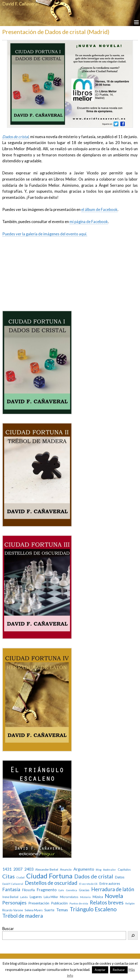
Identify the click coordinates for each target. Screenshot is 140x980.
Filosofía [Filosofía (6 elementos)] (28, 890)
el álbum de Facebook (99, 210)
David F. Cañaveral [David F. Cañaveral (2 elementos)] (13, 884)
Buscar (8, 929)
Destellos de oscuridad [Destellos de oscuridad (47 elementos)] (51, 883)
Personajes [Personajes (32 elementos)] (14, 903)
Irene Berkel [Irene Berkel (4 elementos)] (10, 897)
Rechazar (119, 970)
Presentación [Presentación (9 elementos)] (39, 903)
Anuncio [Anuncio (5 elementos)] (66, 870)
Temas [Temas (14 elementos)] (62, 910)
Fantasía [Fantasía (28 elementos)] (11, 889)
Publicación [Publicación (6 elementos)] (59, 903)
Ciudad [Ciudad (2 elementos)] (20, 878)
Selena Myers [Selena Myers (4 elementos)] (34, 910)
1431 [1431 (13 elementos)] (7, 869)
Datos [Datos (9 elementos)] (120, 877)
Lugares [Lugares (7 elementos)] (36, 897)
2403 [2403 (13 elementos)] (29, 869)
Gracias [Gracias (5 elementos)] (84, 890)
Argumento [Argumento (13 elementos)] (84, 869)
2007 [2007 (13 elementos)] (18, 869)
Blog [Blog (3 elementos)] (99, 870)
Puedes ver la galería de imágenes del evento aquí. (45, 234)
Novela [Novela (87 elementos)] (114, 896)
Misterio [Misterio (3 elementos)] (85, 897)
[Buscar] (133, 935)
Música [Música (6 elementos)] (98, 897)
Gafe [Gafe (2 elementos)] (61, 890)
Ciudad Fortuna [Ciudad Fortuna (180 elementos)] (49, 876)
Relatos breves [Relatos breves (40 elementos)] (107, 902)
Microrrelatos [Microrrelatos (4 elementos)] (69, 897)
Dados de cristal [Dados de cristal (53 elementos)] (94, 876)
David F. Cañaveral (20, 4)
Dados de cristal (15, 137)
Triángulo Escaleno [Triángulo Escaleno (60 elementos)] (93, 909)
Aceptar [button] (100, 970)
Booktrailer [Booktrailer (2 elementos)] (110, 870)
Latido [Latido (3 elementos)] (24, 897)
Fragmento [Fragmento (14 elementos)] (47, 890)
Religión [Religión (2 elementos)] (130, 904)
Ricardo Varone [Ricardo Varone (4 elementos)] (13, 910)
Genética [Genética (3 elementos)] (71, 890)
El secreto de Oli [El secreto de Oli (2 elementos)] (88, 884)
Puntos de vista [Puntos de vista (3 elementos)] (79, 904)
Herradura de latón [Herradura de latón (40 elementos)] (113, 889)
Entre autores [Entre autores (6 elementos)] (110, 884)
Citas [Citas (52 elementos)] (8, 876)
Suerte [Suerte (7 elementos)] (49, 910)
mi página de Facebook (89, 222)
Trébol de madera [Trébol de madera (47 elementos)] (23, 916)
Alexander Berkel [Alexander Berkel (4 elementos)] (47, 870)
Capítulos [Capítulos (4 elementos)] (124, 870)
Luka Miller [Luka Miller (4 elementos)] (51, 897)
